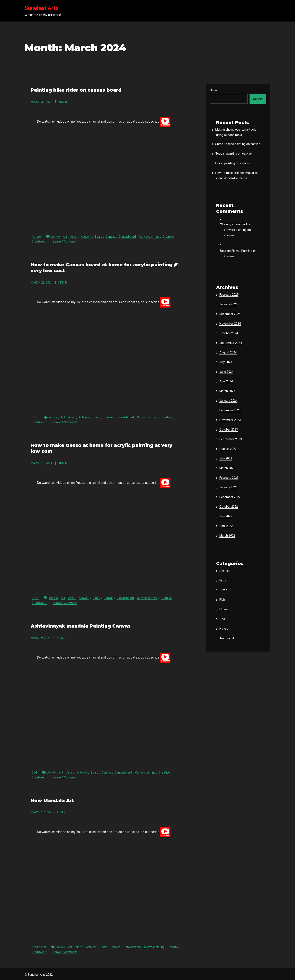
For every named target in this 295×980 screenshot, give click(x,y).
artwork (86, 236)
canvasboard (127, 236)
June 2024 (226, 372)
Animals (225, 571)
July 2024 (226, 362)
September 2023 (231, 439)
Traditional (39, 946)
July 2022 (226, 516)
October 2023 (229, 430)
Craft (35, 417)
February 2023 (229, 478)
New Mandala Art (52, 799)
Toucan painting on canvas (234, 154)
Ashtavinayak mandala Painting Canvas (80, 625)
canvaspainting (149, 236)
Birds (223, 580)
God (34, 771)
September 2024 (231, 343)
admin (63, 102)
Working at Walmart (234, 224)
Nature (36, 236)
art (65, 236)
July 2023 (226, 458)
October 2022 (229, 507)
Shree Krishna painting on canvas (238, 144)
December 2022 (230, 497)
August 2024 (228, 352)
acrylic (55, 236)
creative (168, 236)
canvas (111, 236)
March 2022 (227, 536)
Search (215, 90)
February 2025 (229, 295)
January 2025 (228, 304)
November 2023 (230, 420)
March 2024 (227, 391)
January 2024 (228, 401)
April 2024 (226, 381)
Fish (222, 600)
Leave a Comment (65, 241)
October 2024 (229, 333)
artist (74, 236)
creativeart (39, 241)
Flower (224, 609)
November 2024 (230, 324)
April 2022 (226, 526)
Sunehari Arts (41, 8)
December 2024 (230, 314)
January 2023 (228, 487)
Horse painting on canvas (233, 163)
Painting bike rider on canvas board (76, 90)
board (99, 236)
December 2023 (230, 410)
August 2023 (228, 449)
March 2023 (227, 468)
